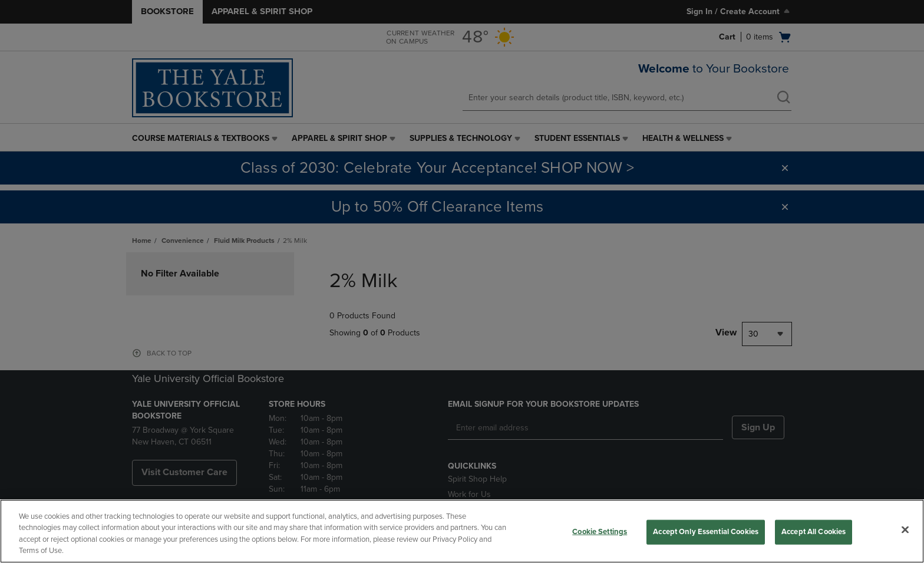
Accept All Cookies (814, 532)
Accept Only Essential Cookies (706, 532)
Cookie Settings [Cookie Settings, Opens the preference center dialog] (600, 532)
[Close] (905, 529)
